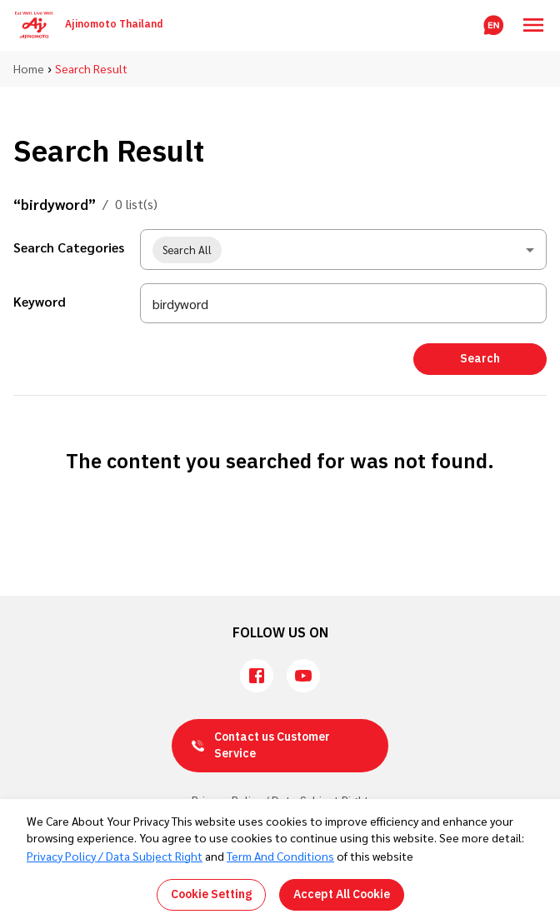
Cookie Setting (211, 894)
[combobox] (343, 250)
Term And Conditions (280, 856)
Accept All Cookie (342, 894)
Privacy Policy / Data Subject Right (115, 856)
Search (480, 359)
